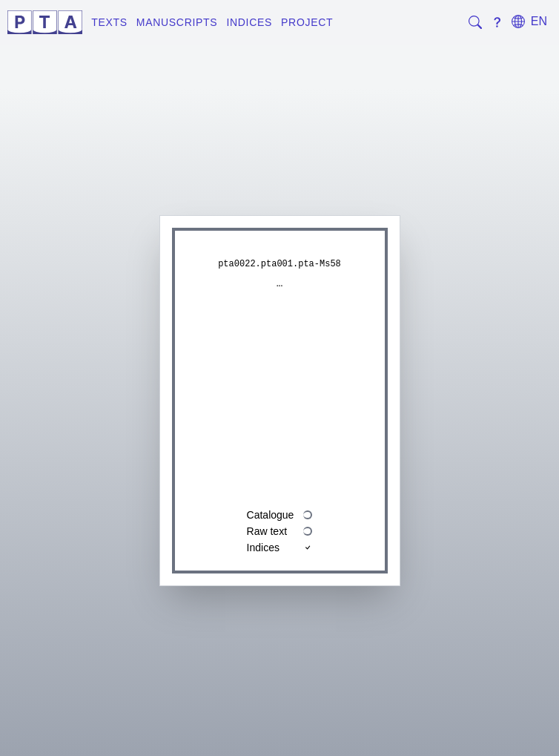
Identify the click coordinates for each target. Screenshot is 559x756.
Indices (249, 22)
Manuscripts (177, 22)
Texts (109, 22)
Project (307, 22)
